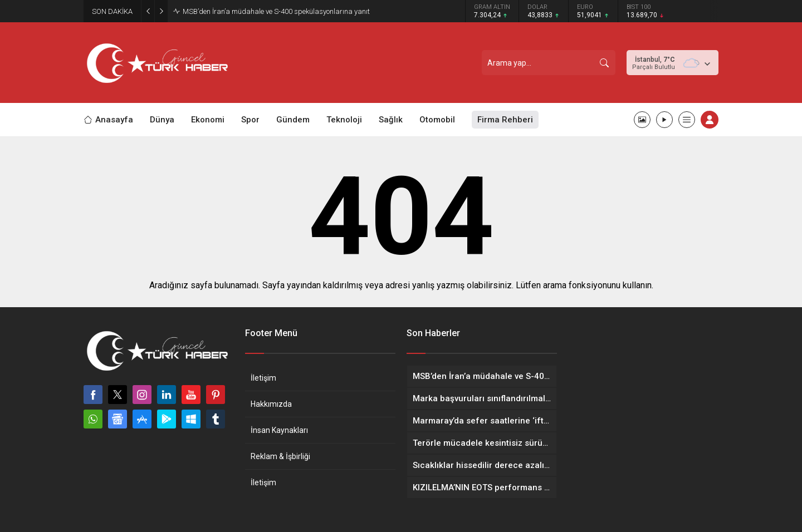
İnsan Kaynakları (279, 430)
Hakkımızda (271, 404)
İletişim (263, 378)
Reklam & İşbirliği (280, 456)
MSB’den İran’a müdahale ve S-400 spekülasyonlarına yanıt (276, 11)
